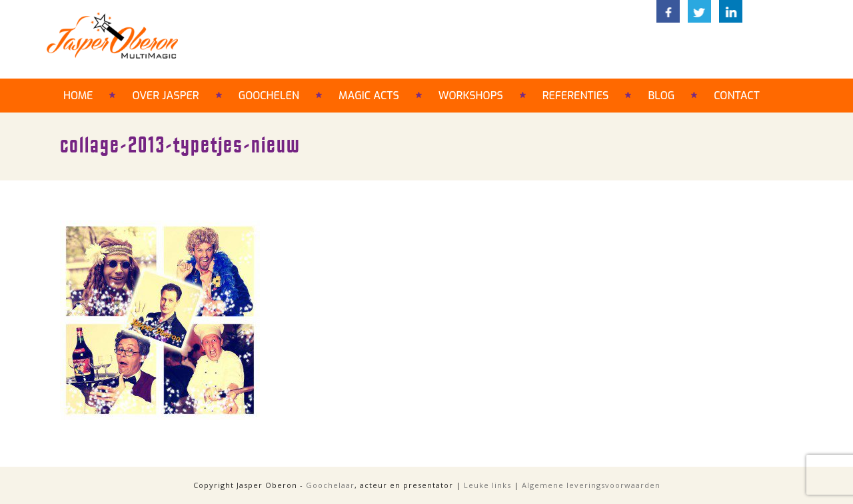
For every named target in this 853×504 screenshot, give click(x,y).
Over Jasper (165, 96)
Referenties (576, 96)
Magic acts (369, 96)
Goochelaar (330, 485)
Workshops (471, 96)
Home (78, 96)
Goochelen (269, 96)
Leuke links (487, 485)
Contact (737, 96)
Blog (661, 96)
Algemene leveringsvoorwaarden (591, 485)
